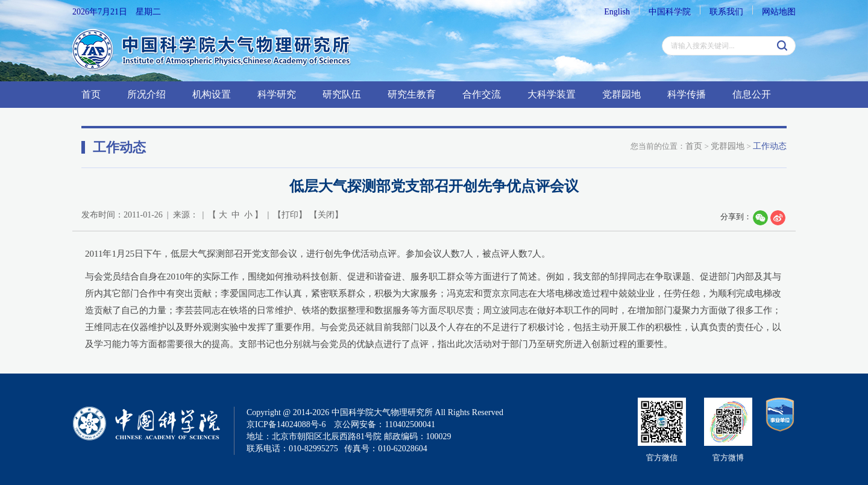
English (617, 12)
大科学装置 (552, 94)
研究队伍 (342, 94)
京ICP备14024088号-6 (286, 424)
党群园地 (621, 94)
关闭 (326, 215)
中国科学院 (670, 12)
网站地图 (779, 12)
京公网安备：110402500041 (384, 424)
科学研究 (277, 94)
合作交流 (482, 94)
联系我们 (726, 12)
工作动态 (770, 146)
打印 (290, 215)
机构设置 (212, 94)
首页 (91, 94)
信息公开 (752, 94)
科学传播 (687, 94)
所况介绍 (146, 94)
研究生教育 (412, 94)
